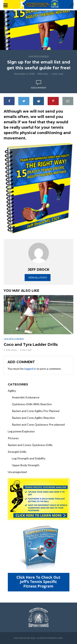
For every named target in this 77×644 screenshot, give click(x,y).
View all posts (38, 277)
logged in (30, 369)
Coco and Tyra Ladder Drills (31, 345)
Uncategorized (39, 56)
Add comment (38, 88)
